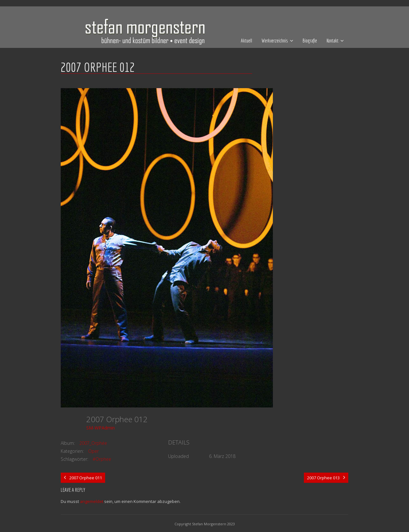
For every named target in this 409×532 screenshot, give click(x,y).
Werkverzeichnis (275, 41)
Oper (93, 451)
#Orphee (102, 459)
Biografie (310, 41)
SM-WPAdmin (100, 428)
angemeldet (92, 501)
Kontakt (332, 41)
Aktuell (247, 41)
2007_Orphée (93, 443)
